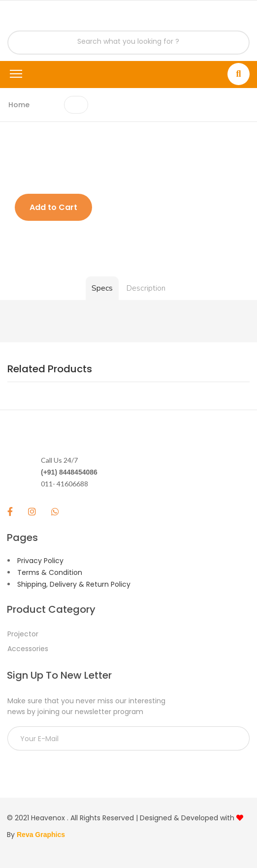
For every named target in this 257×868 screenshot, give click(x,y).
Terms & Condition (50, 572)
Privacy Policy (40, 561)
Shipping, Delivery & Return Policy (74, 584)
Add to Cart (53, 207)
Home (19, 105)
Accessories (28, 649)
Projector (23, 634)
